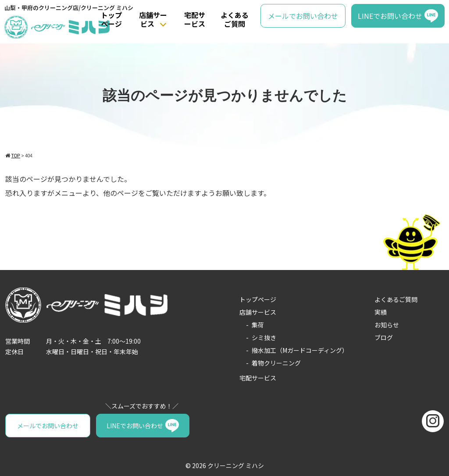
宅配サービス (195, 20)
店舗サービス (153, 20)
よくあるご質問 (235, 20)
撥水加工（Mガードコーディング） (300, 350)
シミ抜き (264, 337)
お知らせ (387, 325)
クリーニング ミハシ (236, 465)
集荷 (258, 325)
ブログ (384, 337)
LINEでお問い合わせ (390, 16)
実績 (381, 312)
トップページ (111, 20)
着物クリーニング (276, 363)
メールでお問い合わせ (303, 16)
